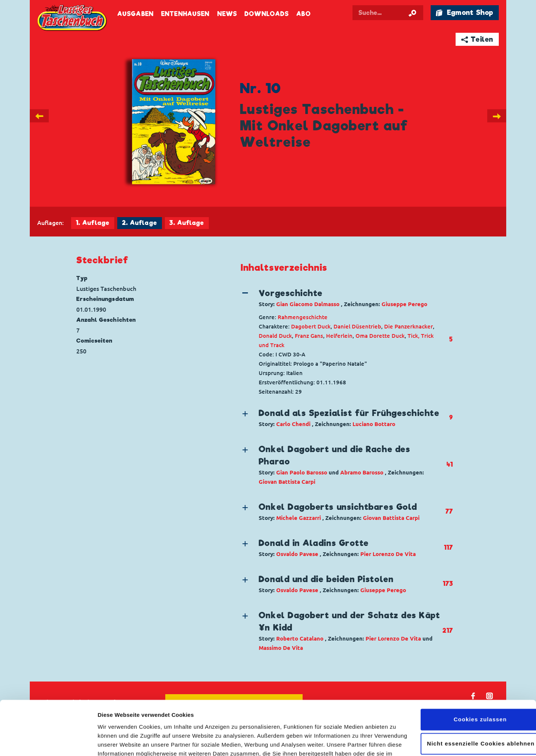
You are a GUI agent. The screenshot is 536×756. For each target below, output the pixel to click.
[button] (342, 298)
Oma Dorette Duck (380, 336)
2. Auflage (140, 223)
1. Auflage (93, 223)
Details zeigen (116, 741)
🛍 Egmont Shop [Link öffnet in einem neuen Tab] (465, 12)
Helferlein (339, 336)
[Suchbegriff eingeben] (388, 13)
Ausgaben (135, 14)
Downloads (267, 14)
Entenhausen (185, 14)
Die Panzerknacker (409, 326)
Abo (303, 14)
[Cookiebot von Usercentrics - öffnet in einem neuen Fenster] (48, 741)
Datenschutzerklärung (170, 721)
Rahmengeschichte (303, 317)
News (227, 14)
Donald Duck (275, 336)
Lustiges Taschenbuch (73, 19)
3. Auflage (187, 223)
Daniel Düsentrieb (357, 326)
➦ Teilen (477, 39)
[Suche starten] (412, 13)
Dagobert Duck (311, 326)
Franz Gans (309, 336)
